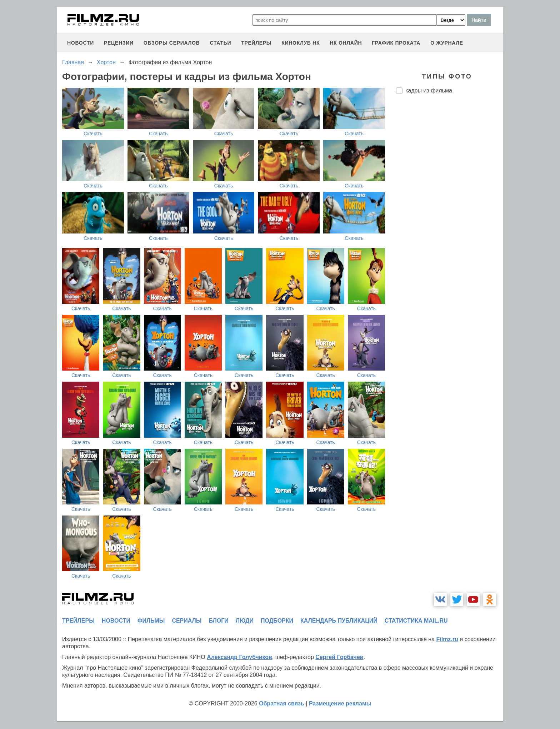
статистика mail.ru (416, 621)
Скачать (93, 134)
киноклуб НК (301, 43)
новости (81, 43)
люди (245, 621)
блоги (218, 621)
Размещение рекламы (340, 703)
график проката (396, 43)
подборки (277, 621)
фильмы (151, 621)
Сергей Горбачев (339, 657)
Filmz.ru (447, 639)
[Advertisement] (450, 219)
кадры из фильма (429, 91)
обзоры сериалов (172, 43)
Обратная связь (282, 703)
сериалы (187, 621)
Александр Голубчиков (239, 657)
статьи (220, 43)
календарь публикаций (339, 621)
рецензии (119, 43)
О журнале (447, 43)
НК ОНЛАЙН (346, 43)
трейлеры (256, 43)
